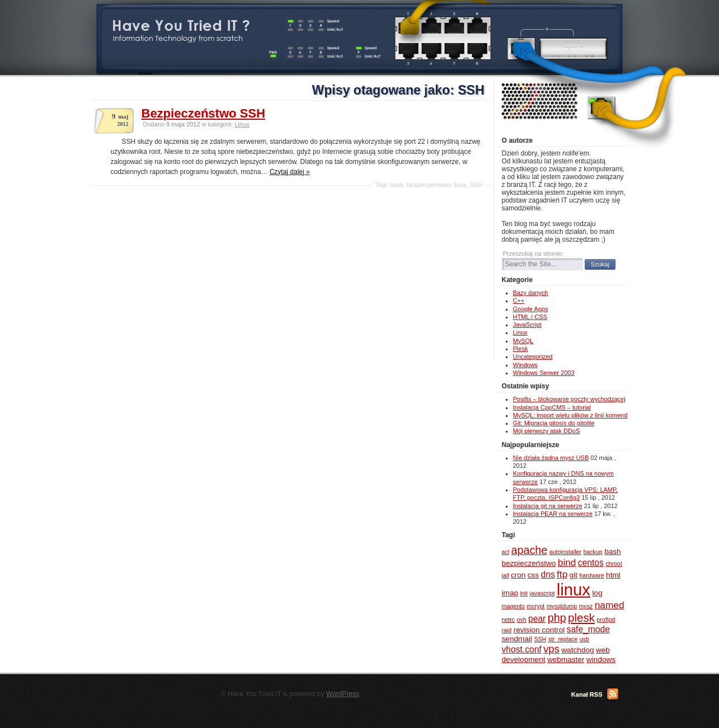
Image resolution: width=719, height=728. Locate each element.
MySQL (523, 341)
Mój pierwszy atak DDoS (547, 431)
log (597, 593)
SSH (476, 185)
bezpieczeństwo (429, 185)
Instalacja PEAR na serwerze (553, 514)
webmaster (566, 659)
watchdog (577, 650)
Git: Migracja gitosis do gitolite (554, 423)
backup (593, 552)
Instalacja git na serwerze (548, 506)
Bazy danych (531, 293)
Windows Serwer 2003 (544, 373)
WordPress (343, 694)
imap (510, 593)
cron (518, 575)
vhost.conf (522, 649)
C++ (519, 300)
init (524, 593)
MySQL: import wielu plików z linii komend (570, 415)
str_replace (563, 639)
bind (567, 562)
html (613, 575)
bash (397, 185)
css (533, 575)
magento (513, 606)
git (574, 575)
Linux (242, 124)
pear (537, 619)
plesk (581, 617)
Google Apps (531, 309)
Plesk (521, 349)
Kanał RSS (587, 694)
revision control (539, 630)
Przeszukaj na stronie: (533, 253)
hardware (591, 575)
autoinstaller (565, 552)
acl (506, 552)
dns (548, 574)
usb (584, 639)
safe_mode (588, 629)
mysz (586, 606)
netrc (509, 619)
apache (529, 550)
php (557, 618)
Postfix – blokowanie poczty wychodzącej (569, 399)
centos (591, 563)
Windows (526, 365)
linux (460, 185)
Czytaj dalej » (290, 172)
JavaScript (527, 325)
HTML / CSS (530, 317)
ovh (522, 619)
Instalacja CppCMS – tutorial (552, 407)
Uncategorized (533, 356)
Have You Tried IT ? (181, 25)
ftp (562, 574)
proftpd (606, 619)
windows (601, 659)
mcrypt (535, 606)
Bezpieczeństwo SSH (203, 113)
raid (507, 630)
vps (551, 649)
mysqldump (562, 606)
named (610, 605)
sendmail (517, 639)
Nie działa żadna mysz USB (551, 458)
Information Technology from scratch (178, 38)
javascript (542, 593)
